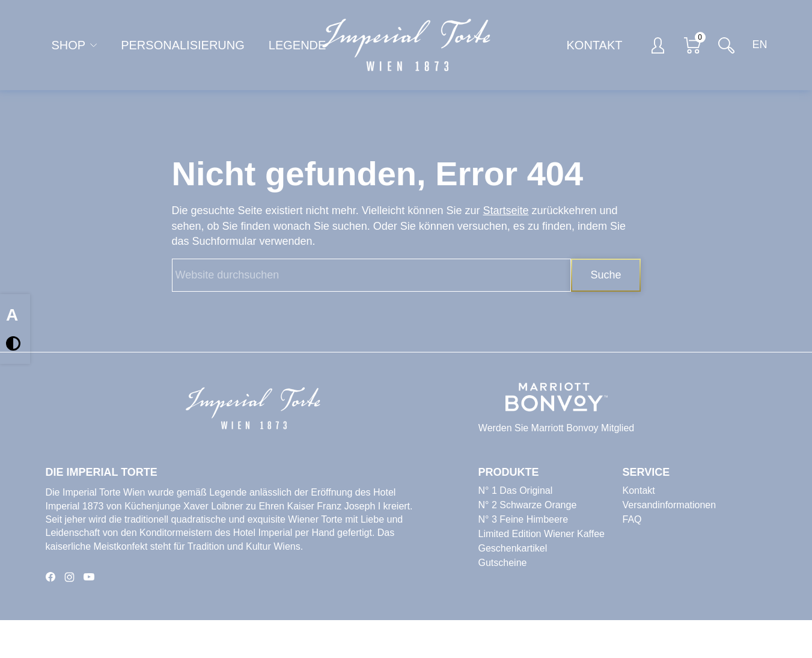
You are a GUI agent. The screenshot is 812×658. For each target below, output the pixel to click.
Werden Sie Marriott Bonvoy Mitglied (556, 428)
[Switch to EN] (757, 45)
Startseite (505, 211)
